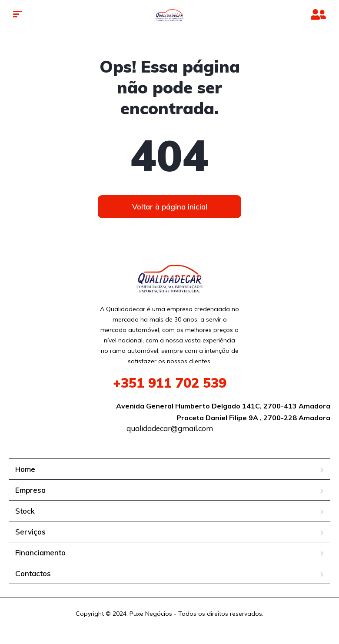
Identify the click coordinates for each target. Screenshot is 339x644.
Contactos (33, 573)
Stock (25, 511)
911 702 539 (170, 383)
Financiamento (40, 553)
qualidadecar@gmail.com (170, 428)
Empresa (30, 490)
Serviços (30, 532)
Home (25, 469)
